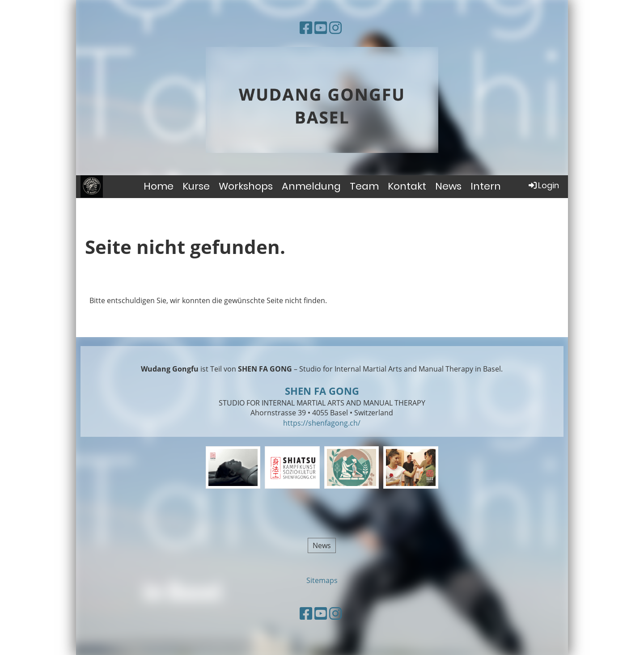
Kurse (196, 186)
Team (364, 186)
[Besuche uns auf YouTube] (321, 27)
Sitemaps (322, 580)
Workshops (246, 186)
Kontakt (407, 186)
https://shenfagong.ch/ (322, 423)
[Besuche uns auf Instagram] (335, 27)
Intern (486, 186)
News (448, 186)
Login (543, 185)
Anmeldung (311, 186)
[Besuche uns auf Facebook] (306, 27)
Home (159, 186)
